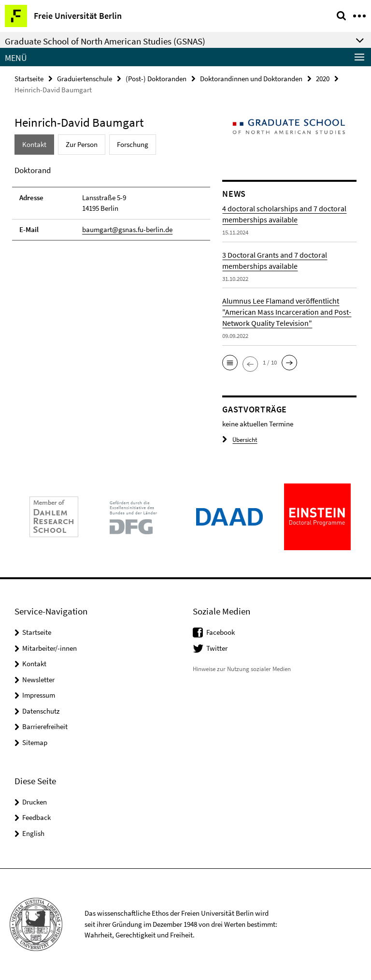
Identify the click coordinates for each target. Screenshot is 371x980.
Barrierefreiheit (45, 726)
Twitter (217, 648)
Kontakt (34, 664)
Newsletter (38, 680)
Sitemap (35, 742)
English (33, 833)
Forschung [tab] (133, 144)
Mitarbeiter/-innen (50, 648)
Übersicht (240, 440)
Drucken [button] (35, 802)
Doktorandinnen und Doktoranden (251, 79)
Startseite (29, 79)
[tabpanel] (111, 203)
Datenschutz (41, 711)
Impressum (39, 695)
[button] (230, 363)
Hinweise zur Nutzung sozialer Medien (242, 669)
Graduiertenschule (85, 79)
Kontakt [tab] (34, 144)
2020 (323, 79)
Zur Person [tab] (82, 144)
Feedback (36, 817)
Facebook (221, 632)
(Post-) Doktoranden (156, 79)
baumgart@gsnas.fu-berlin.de (127, 229)
